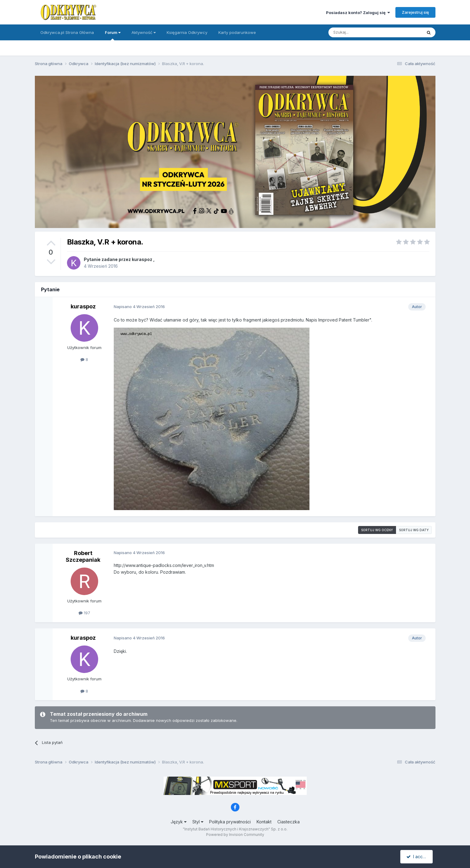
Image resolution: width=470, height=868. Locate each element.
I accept (417, 857)
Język (179, 822)
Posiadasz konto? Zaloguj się (358, 13)
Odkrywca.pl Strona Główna (67, 32)
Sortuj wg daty (414, 530)
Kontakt (264, 822)
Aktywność (144, 32)
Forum (113, 35)
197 (84, 613)
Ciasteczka (289, 822)
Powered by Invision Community (235, 835)
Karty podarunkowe (237, 32)
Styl (198, 822)
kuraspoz (142, 259)
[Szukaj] (360, 32)
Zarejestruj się (415, 12)
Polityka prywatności (230, 822)
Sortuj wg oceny (377, 530)
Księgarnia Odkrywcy (187, 32)
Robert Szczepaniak (83, 556)
